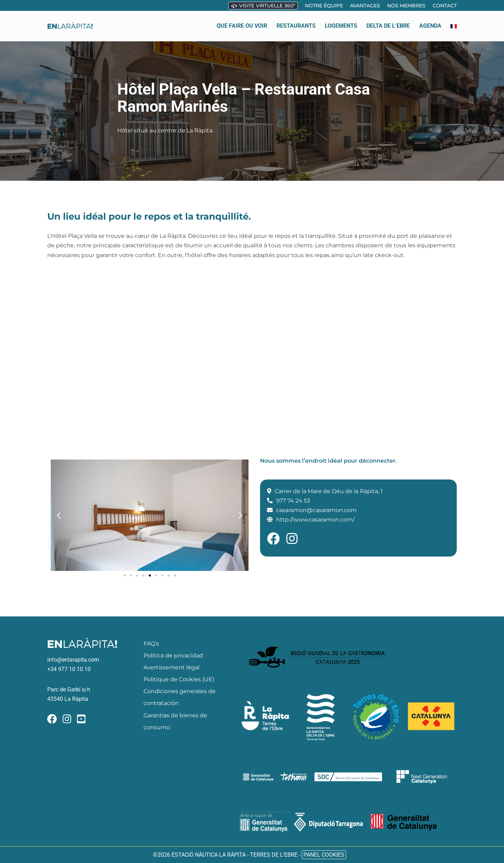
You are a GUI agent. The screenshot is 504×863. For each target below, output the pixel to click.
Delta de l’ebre (388, 23)
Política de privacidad (173, 655)
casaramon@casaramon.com (316, 510)
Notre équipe (324, 6)
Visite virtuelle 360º (263, 6)
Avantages (365, 6)
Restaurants (296, 23)
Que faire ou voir (242, 23)
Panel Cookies (324, 855)
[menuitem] (454, 23)
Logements (341, 23)
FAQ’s (151, 644)
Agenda (430, 23)
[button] (59, 515)
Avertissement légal (171, 667)
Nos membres (406, 6)
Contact (445, 6)
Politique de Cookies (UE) (179, 679)
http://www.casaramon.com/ (315, 520)
